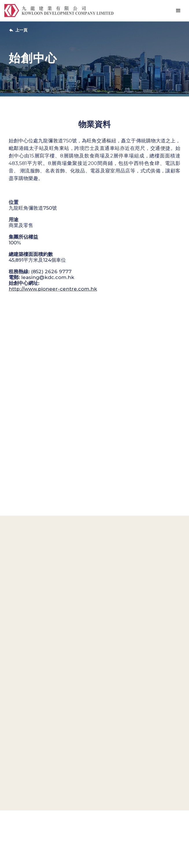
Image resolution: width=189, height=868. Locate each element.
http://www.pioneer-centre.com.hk (53, 289)
